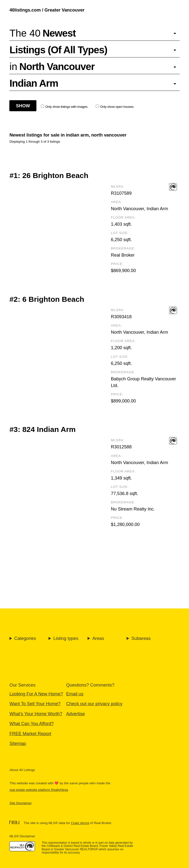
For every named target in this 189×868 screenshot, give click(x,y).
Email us (75, 694)
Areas (98, 638)
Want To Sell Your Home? (35, 704)
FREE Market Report (30, 734)
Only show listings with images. (64, 107)
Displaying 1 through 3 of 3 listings (35, 142)
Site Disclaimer (20, 803)
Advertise (76, 714)
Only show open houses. (115, 107)
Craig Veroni (80, 823)
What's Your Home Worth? (36, 714)
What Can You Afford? (31, 723)
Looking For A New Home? (36, 694)
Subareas (141, 638)
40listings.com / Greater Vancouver (47, 10)
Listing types (66, 638)
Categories (25, 638)
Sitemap (18, 743)
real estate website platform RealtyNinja (39, 790)
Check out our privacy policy (94, 704)
